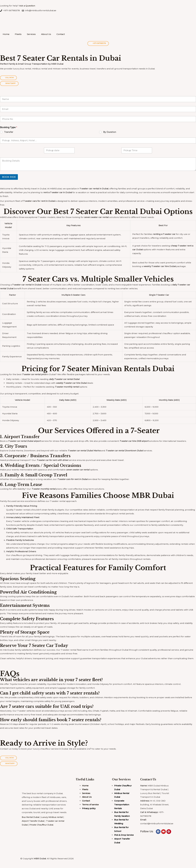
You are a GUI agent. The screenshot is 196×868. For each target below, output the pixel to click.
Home (6, 34)
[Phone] (98, 119)
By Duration (110, 132)
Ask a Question (27, 6)
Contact (61, 34)
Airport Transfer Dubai (34, 821)
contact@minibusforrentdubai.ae (158, 824)
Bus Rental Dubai (31, 817)
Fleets (18, 34)
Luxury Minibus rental (54, 817)
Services (31, 34)
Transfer (9, 132)
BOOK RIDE (9, 177)
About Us (46, 34)
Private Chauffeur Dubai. (43, 825)
